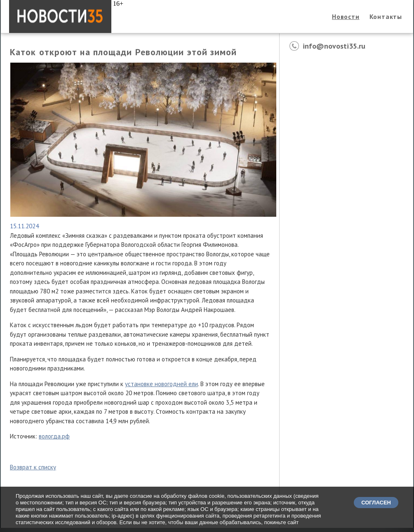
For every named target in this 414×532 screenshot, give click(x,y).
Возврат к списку (33, 467)
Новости (346, 16)
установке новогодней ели (161, 384)
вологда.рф (54, 436)
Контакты (386, 16)
